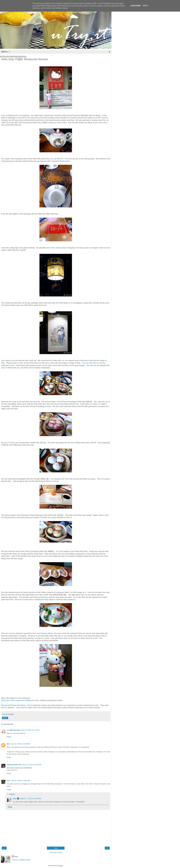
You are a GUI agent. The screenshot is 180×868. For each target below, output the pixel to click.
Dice (8, 744)
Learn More (135, 6)
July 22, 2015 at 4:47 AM (30, 730)
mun (8, 781)
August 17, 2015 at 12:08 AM (30, 799)
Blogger (60, 866)
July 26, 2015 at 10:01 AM (20, 781)
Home (56, 848)
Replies (12, 794)
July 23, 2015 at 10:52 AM (32, 765)
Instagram (26, 115)
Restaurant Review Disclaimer (13, 705)
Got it (146, 6)
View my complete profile (21, 860)
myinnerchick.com (14, 765)
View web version (56, 852)
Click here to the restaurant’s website (16, 700)
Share (5, 718)
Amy (14, 799)
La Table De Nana (14, 730)
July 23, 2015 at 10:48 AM (20, 744)
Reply (9, 737)
